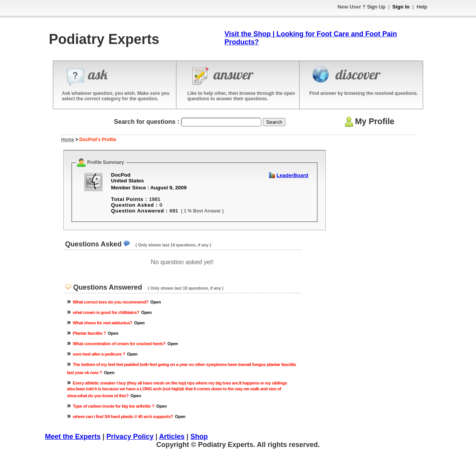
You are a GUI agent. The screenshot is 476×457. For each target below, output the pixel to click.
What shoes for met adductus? (103, 323)
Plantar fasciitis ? (90, 333)
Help (422, 7)
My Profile (368, 121)
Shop (199, 437)
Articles (172, 437)
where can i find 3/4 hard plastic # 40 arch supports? (123, 417)
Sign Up (376, 7)
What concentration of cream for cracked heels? (119, 344)
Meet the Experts (73, 437)
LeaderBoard (292, 175)
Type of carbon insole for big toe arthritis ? (114, 406)
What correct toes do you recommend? (111, 302)
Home (68, 140)
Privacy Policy (130, 437)
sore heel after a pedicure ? (99, 354)
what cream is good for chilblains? (106, 312)
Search (274, 122)
